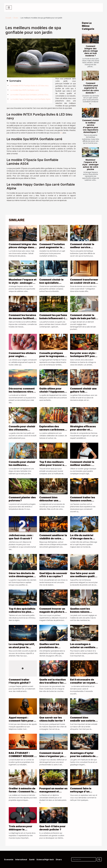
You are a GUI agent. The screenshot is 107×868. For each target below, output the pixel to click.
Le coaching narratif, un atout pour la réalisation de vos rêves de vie (22, 649)
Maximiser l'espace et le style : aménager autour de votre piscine (91, 165)
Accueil (8, 18)
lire (61, 133)
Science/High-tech (45, 860)
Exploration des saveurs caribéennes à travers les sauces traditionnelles (53, 431)
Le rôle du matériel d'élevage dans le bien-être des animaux (84, 538)
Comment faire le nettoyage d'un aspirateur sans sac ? (83, 792)
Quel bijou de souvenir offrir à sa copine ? (53, 575)
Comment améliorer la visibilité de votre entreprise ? (53, 538)
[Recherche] (84, 859)
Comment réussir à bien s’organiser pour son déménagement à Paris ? (53, 758)
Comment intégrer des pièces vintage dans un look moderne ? (91, 51)
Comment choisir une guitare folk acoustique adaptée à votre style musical (84, 393)
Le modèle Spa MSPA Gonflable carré (24, 90)
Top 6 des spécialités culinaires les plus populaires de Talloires (22, 613)
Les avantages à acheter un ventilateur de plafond (84, 647)
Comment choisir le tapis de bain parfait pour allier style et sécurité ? (83, 320)
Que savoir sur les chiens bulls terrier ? (52, 719)
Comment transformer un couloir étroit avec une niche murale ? (84, 283)
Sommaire (15, 81)
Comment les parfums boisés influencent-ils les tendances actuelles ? (53, 320)
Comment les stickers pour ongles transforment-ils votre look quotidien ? (22, 358)
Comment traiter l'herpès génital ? (20, 681)
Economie (9, 860)
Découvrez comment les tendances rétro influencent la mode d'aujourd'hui (22, 393)
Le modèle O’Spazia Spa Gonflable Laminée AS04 (29, 95)
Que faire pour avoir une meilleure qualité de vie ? (83, 576)
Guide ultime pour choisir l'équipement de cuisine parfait (52, 392)
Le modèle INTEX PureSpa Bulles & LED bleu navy (29, 86)
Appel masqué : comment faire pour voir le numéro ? (21, 721)
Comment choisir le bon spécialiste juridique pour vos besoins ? (51, 284)
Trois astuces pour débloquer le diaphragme (21, 829)
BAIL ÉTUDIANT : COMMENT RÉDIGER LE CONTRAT (23, 756)
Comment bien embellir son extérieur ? (84, 721)
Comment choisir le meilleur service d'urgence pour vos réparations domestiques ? (91, 126)
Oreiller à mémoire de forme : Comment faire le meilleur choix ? (23, 792)
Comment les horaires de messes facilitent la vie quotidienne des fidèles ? (23, 320)
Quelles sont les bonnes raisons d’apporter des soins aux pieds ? (83, 613)
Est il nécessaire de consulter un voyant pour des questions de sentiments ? (84, 684)
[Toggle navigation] (9, 7)
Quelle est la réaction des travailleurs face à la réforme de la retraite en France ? (53, 684)
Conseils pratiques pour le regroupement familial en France (53, 356)
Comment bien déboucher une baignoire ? (49, 501)
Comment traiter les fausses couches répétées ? (83, 501)
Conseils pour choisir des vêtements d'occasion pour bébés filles (22, 431)
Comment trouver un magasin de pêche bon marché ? (53, 612)
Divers (16, 18)
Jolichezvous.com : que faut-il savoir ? (21, 537)
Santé (32, 860)
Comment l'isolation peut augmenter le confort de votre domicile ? (91, 88)
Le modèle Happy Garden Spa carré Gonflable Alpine (30, 99)
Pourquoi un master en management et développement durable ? (53, 793)
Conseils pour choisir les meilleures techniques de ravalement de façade (22, 467)
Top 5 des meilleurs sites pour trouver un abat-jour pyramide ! (52, 465)
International (21, 860)
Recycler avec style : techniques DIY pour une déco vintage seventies (83, 358)
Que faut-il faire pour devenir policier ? (52, 828)
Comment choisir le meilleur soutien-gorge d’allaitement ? (83, 465)
